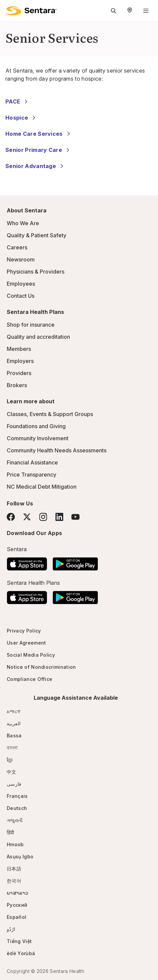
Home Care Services (39, 134)
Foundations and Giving (36, 426)
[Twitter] (27, 517)
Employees (21, 284)
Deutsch (17, 808)
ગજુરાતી (15, 820)
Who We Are (23, 223)
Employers (20, 361)
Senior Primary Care (38, 150)
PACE (18, 101)
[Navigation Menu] (146, 11)
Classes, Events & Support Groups (50, 414)
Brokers (17, 385)
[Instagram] (43, 517)
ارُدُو (11, 929)
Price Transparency (31, 475)
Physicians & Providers (36, 272)
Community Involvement (38, 438)
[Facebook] (11, 517)
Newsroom (21, 259)
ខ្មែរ (10, 760)
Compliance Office (29, 679)
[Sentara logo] (31, 11)
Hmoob (15, 844)
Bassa (14, 736)
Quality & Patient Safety (37, 235)
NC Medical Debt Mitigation (42, 487)
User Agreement (26, 643)
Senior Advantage (35, 166)
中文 (12, 772)
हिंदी (11, 832)
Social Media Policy (31, 655)
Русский (17, 905)
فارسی (14, 784)
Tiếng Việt (19, 941)
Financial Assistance (32, 462)
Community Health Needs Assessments (57, 450)
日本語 (14, 869)
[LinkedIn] (59, 517)
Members (19, 349)
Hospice (21, 118)
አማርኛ (14, 711)
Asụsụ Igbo (20, 856)
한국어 (14, 881)
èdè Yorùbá (21, 953)
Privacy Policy (24, 631)
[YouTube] (75, 517)
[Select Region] (130, 11)
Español (17, 917)
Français (17, 796)
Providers (19, 373)
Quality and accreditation (38, 337)
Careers (17, 247)
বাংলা (12, 748)
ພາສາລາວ (18, 893)
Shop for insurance (31, 325)
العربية (14, 723)
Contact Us (21, 296)
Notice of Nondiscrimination (41, 667)
